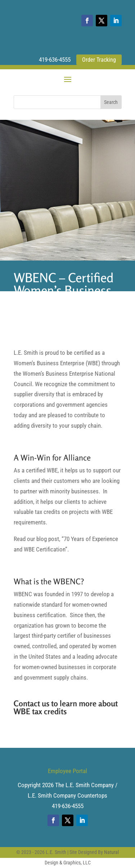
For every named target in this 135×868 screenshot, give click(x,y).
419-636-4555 (55, 60)
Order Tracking (99, 60)
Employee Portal (67, 771)
